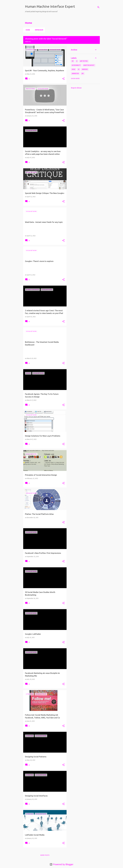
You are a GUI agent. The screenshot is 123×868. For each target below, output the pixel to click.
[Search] (98, 7)
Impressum (38, 30)
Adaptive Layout (89, 65)
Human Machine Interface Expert (50, 6)
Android (85, 69)
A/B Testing (84, 61)
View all (28, 42)
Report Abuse (76, 88)
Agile (73, 69)
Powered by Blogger (61, 864)
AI (79, 69)
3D (73, 61)
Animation (75, 73)
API (83, 73)
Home (27, 30)
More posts (45, 855)
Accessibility (76, 65)
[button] (63, 79)
